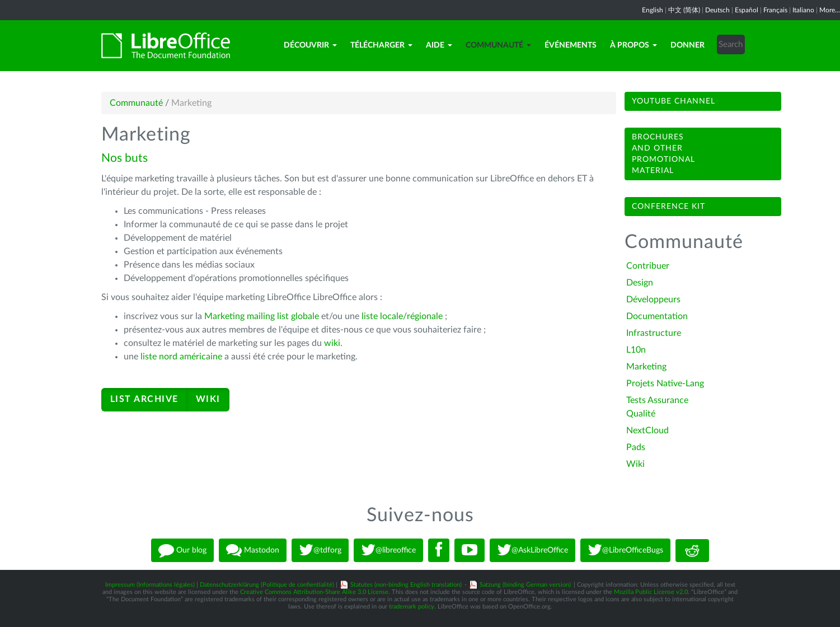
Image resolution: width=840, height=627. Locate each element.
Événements (571, 45)
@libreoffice (388, 550)
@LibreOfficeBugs (625, 550)
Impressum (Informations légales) (150, 585)
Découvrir (310, 45)
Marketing (646, 367)
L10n (636, 350)
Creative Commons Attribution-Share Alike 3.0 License (314, 592)
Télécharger (381, 45)
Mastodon (253, 550)
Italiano (803, 10)
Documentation (657, 316)
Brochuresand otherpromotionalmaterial (663, 154)
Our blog (182, 550)
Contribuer (648, 266)
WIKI (208, 399)
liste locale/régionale (403, 316)
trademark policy (412, 607)
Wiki (635, 464)
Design (640, 283)
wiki (331, 343)
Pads (636, 447)
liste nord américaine (181, 357)
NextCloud (647, 431)
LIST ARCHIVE (144, 399)
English (653, 10)
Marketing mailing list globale (262, 316)
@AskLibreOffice (532, 550)
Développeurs (653, 300)
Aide (439, 45)
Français (775, 10)
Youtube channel (674, 101)
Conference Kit (668, 207)
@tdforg (320, 550)
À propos (633, 45)
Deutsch (717, 10)
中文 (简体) (684, 10)
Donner (688, 45)
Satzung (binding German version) (525, 585)
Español (747, 10)
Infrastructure (654, 333)
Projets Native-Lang (665, 383)
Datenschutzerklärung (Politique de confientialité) (267, 585)
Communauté (498, 45)
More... (830, 10)
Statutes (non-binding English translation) (406, 585)
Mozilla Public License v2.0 (651, 592)
